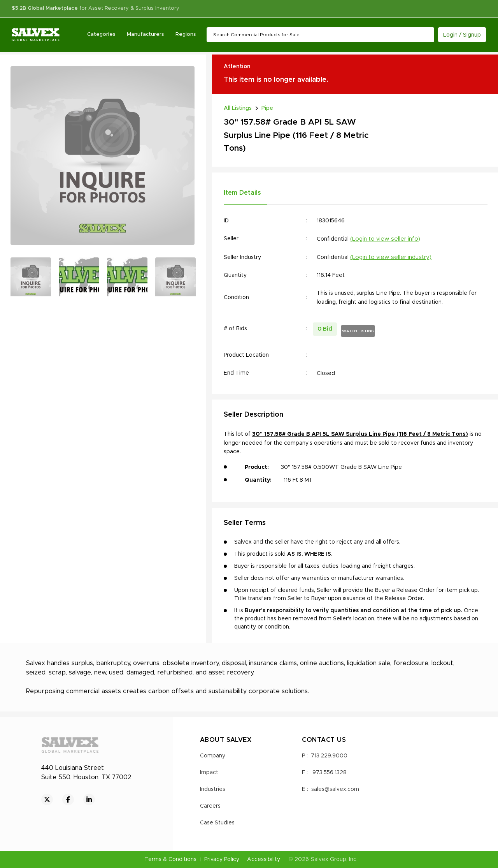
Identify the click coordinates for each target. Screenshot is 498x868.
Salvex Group (329, 859)
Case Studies (217, 823)
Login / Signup (462, 35)
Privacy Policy (222, 859)
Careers (210, 806)
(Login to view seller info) (385, 239)
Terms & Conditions (170, 859)
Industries (213, 789)
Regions (186, 34)
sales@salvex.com (335, 789)
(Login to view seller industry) (391, 257)
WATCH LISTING (358, 331)
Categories (101, 34)
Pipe (267, 108)
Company (213, 756)
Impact (209, 773)
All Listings (238, 108)
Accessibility (264, 859)
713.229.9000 (329, 756)
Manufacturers (145, 34)
